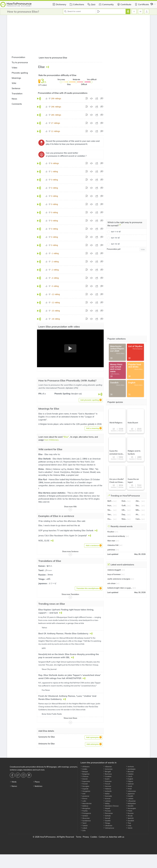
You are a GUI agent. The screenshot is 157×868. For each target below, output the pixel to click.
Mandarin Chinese (111, 806)
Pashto (84, 811)
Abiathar (138, 501)
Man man (111, 541)
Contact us (103, 837)
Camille (138, 519)
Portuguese (86, 813)
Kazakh (130, 796)
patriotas (111, 550)
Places (36, 782)
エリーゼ (53, 583)
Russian (130, 813)
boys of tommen (114, 574)
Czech (129, 776)
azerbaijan (131, 769)
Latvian (107, 801)
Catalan (130, 774)
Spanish (130, 818)
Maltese (84, 806)
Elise (41, 454)
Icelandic (107, 791)
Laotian (130, 798)
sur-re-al (115, 238)
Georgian (85, 786)
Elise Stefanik (45, 459)
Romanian (108, 813)
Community (106, 4)
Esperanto (85, 781)
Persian (107, 811)
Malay (106, 803)
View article (79, 623)
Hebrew (107, 789)
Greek (129, 786)
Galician (130, 784)
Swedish (130, 821)
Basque (84, 771)
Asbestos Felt (113, 545)
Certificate (141, 4)
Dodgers (124, 501)
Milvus (138, 510)
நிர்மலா (49, 570)
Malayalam (131, 803)
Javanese (85, 796)
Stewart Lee (110, 510)
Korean (107, 798)
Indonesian (131, 791)
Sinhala (107, 816)
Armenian (108, 769)
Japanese (130, 794)
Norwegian (131, 808)
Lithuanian (131, 801)
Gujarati (84, 789)
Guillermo (124, 505)
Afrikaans (85, 767)
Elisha (41, 469)
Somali (107, 818)
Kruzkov (111, 532)
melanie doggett (114, 570)
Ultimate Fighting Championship (124, 510)
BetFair (110, 501)
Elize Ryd (43, 480)
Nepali (107, 808)
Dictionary (59, 4)
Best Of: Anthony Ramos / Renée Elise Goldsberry (64, 633)
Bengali (107, 771)
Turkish (84, 825)
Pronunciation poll (114, 249)
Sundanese (86, 821)
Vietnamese (109, 828)
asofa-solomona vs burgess (119, 579)
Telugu (107, 823)
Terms (79, 837)
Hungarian (85, 791)
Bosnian (130, 771)
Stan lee (138, 505)
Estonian (107, 781)
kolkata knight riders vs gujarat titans (120, 588)
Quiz (91, 4)
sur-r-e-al (116, 231)
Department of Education (124, 514)
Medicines (38, 786)
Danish (84, 779)
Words (13, 782)
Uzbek (84, 828)
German (107, 786)
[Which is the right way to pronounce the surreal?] (120, 226)
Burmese (108, 774)
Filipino (129, 781)
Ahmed (138, 514)
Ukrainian (108, 825)
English (129, 779)
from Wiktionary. (52, 440)
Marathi (130, 806)
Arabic (84, 769)
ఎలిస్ (48, 579)
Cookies (94, 837)
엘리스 (49, 566)
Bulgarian (85, 774)
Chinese (84, 776)
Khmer (84, 798)
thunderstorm (110, 519)
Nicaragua (124, 519)
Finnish (84, 784)
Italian (106, 794)
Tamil (83, 823)
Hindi (129, 789)
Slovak (129, 816)
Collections (77, 4)
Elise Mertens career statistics (52, 493)
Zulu (83, 830)
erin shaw (111, 583)
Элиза (50, 575)
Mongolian (85, 808)
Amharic (130, 767)
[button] (91, 400)
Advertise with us (117, 837)
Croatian (107, 776)
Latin (83, 801)
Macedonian (86, 803)
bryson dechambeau (110, 505)
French (107, 784)
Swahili (107, 821)
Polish (129, 811)
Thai (128, 823)
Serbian (84, 816)
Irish (83, 794)
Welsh (129, 828)
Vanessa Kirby (110, 514)
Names (13, 786)
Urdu (129, 825)
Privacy (86, 837)
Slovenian (85, 818)
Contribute (124, 4)
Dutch (106, 779)
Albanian (108, 767)
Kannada (108, 796)
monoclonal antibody (116, 536)
